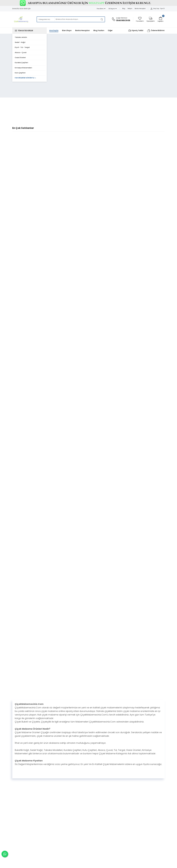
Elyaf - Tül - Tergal (22, 47)
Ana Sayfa (54, 30)
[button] (29, 31)
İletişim (130, 8)
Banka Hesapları (140, 8)
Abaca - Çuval (21, 52)
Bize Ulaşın (67, 30)
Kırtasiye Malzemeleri (23, 68)
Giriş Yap (155, 8)
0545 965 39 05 (123, 20)
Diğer (110, 30)
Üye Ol (162, 8)
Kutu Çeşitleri (20, 73)
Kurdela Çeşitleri (21, 63)
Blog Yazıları (99, 30)
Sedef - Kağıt (20, 42)
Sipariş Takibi (136, 31)
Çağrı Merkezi (122, 18)
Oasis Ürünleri (20, 58)
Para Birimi (101, 9)
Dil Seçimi (113, 9)
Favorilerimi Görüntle (25, 78)
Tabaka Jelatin (21, 37)
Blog (124, 8)
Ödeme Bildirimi (156, 31)
